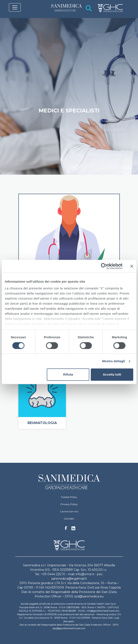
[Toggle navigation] (15, 7)
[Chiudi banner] (132, 266)
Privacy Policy (69, 504)
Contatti (69, 519)
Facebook (66, 529)
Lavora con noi (69, 511)
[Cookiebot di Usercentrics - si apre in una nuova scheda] (104, 266)
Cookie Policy (69, 497)
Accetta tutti (112, 375)
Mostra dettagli (113, 361)
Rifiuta (68, 375)
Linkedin (73, 529)
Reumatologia (42, 423)
